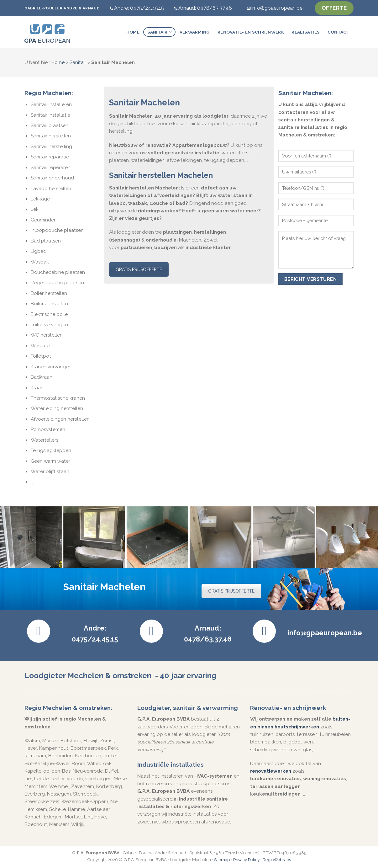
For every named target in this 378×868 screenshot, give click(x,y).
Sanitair (160, 32)
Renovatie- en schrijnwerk (251, 32)
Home (133, 32)
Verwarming (195, 32)
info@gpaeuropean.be (277, 8)
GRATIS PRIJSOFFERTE (139, 269)
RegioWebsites (277, 860)
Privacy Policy (246, 860)
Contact (339, 32)
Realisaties (306, 32)
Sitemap (222, 860)
